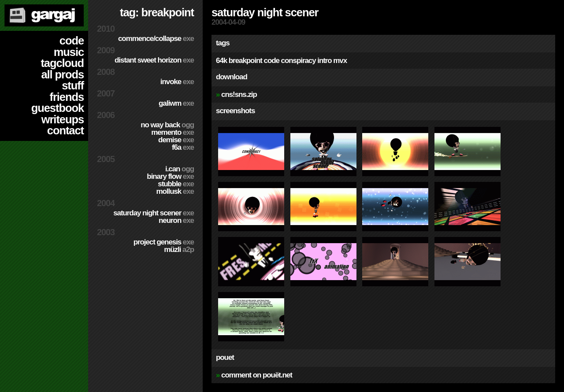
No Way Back (167, 125)
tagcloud (62, 63)
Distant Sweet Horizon (154, 60)
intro (324, 61)
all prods (62, 74)
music (69, 52)
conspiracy (299, 61)
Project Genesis (164, 242)
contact (65, 130)
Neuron (176, 220)
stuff (73, 85)
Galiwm (176, 103)
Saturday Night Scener (154, 213)
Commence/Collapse (156, 39)
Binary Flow (170, 176)
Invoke (177, 82)
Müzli (179, 250)
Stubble (176, 184)
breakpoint (245, 61)
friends (67, 97)
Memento (173, 132)
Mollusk (175, 191)
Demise (176, 140)
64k (221, 61)
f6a (183, 147)
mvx (340, 61)
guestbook (58, 108)
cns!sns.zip (239, 94)
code (72, 41)
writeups (63, 119)
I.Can (180, 169)
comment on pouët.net (257, 375)
